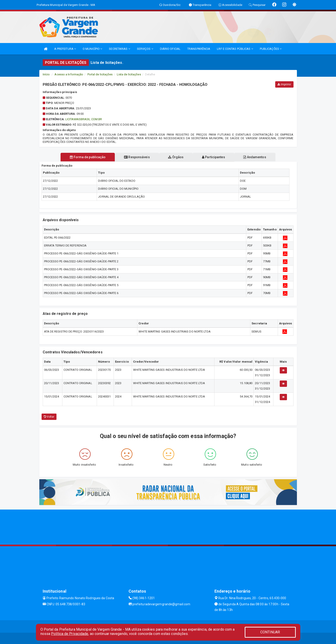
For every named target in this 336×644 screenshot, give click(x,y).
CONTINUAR (270, 632)
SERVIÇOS (145, 49)
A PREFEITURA (65, 49)
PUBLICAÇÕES (271, 49)
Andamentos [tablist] (256, 157)
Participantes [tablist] (214, 157)
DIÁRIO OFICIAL (170, 49)
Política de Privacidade (70, 634)
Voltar (49, 417)
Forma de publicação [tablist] (87, 157)
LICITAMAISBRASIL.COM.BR (84, 119)
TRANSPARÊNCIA (199, 49)
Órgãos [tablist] (176, 157)
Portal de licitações (100, 74)
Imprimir (284, 84)
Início (46, 74)
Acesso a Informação (69, 74)
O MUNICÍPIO (92, 49)
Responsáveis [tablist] (136, 157)
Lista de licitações (129, 74)
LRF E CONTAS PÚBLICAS (235, 49)
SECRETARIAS (119, 49)
